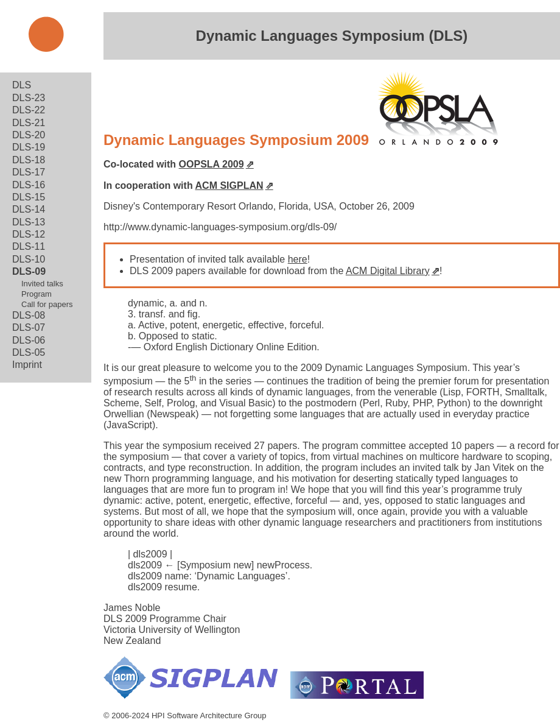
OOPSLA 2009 (212, 164)
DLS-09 (29, 271)
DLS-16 (29, 185)
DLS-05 (29, 352)
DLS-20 (29, 135)
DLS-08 (29, 315)
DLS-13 (29, 222)
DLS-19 (29, 147)
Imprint (27, 365)
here (298, 259)
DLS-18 (29, 160)
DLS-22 (29, 110)
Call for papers (47, 304)
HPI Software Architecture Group (209, 716)
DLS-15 (29, 197)
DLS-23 (29, 98)
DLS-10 (29, 259)
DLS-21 (29, 123)
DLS (22, 85)
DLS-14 (29, 209)
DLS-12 (29, 234)
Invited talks (42, 284)
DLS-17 (29, 172)
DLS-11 (29, 246)
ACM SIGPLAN (229, 186)
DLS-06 (29, 340)
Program (37, 294)
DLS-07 (29, 327)
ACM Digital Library (388, 271)
